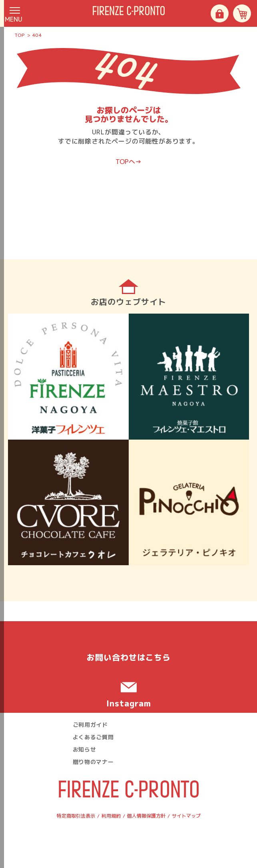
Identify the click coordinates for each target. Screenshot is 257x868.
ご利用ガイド (90, 725)
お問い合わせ (129, 657)
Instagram (129, 703)
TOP (20, 35)
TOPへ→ (128, 162)
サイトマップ (186, 816)
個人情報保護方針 (146, 816)
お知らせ (85, 749)
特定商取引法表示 (76, 816)
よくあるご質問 (93, 737)
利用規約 (111, 816)
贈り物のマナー (93, 762)
